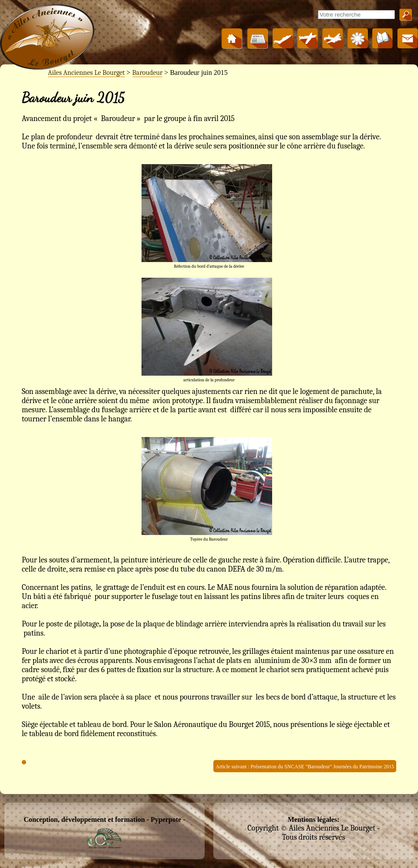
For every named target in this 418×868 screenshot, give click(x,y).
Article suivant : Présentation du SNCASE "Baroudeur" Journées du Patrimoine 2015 (305, 767)
